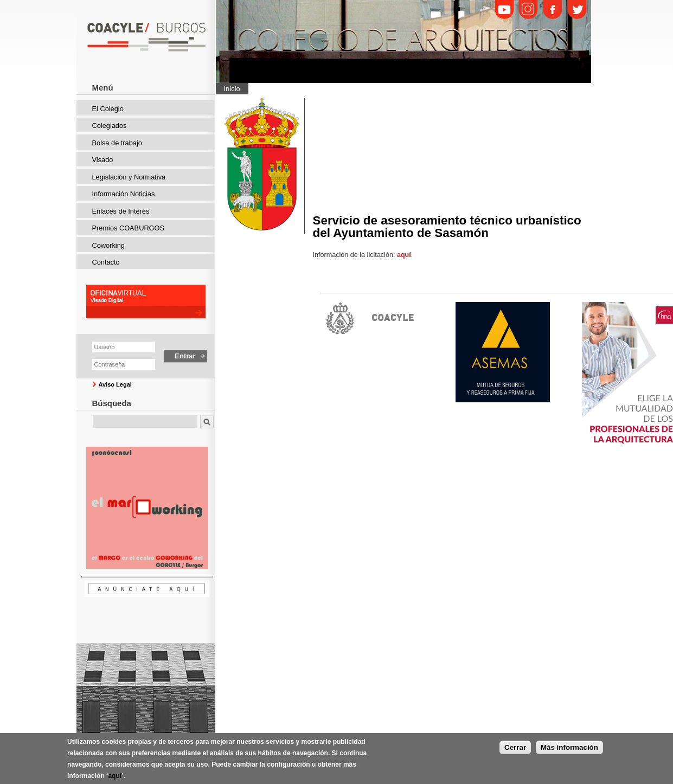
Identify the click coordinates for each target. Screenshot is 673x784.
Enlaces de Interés (121, 211)
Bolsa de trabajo (117, 143)
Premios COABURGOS (129, 228)
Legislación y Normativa (129, 177)
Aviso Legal (115, 384)
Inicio (232, 89)
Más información (569, 750)
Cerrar (515, 750)
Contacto (106, 262)
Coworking (108, 245)
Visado (103, 160)
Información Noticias (124, 194)
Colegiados (110, 126)
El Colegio (108, 109)
